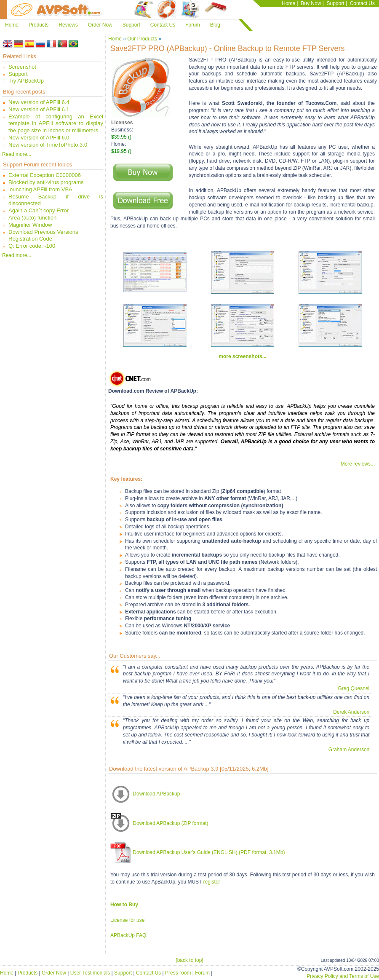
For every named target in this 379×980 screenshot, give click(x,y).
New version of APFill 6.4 (39, 102)
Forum (193, 25)
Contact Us (362, 3)
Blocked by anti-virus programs (46, 182)
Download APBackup (145, 794)
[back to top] (189, 960)
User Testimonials (90, 973)
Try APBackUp (26, 81)
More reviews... (358, 464)
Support (335, 3)
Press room (178, 973)
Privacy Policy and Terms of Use (343, 976)
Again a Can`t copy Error (39, 210)
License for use (127, 920)
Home (288, 3)
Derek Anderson (351, 712)
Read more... (17, 154)
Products (39, 25)
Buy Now (311, 3)
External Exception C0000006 (45, 175)
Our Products (142, 39)
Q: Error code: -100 (32, 246)
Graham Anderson (349, 750)
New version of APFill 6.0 (39, 138)
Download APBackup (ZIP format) (159, 823)
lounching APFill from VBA (40, 189)
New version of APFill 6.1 (39, 109)
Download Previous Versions (43, 232)
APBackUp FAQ (128, 935)
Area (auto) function (32, 218)
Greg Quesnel (354, 688)
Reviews (68, 25)
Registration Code (30, 239)
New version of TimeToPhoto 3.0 (48, 145)
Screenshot (22, 67)
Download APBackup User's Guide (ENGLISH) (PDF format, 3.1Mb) (198, 852)
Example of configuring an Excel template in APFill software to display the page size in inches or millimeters (56, 124)
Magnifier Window (30, 225)
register (212, 882)
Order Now (100, 25)
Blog (215, 25)
